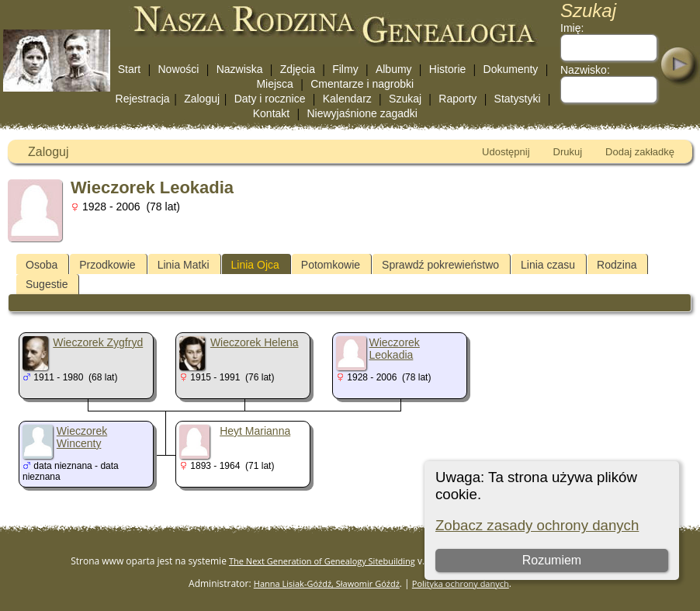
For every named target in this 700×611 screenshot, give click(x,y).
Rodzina (617, 265)
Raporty (457, 99)
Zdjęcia (298, 69)
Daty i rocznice (270, 99)
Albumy (394, 69)
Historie (447, 69)
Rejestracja (143, 99)
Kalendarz (347, 99)
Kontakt (271, 113)
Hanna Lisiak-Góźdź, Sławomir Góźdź (327, 583)
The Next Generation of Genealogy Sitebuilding (322, 561)
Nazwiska (240, 69)
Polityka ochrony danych (461, 583)
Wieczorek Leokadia (395, 349)
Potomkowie (331, 265)
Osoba (42, 265)
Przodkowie (107, 265)
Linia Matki (184, 265)
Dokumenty (511, 69)
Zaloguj (202, 99)
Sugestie (47, 284)
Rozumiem (552, 560)
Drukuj (568, 152)
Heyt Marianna (255, 431)
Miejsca (274, 84)
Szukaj (405, 99)
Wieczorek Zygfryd (98, 342)
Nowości (179, 69)
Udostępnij (506, 152)
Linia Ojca (255, 265)
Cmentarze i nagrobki (362, 84)
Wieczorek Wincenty (82, 437)
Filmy (345, 69)
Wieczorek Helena (255, 342)
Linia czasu (548, 265)
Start (130, 69)
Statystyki (518, 99)
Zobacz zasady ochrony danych (537, 525)
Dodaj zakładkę (640, 152)
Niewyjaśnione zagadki (362, 113)
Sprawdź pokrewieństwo (440, 265)
